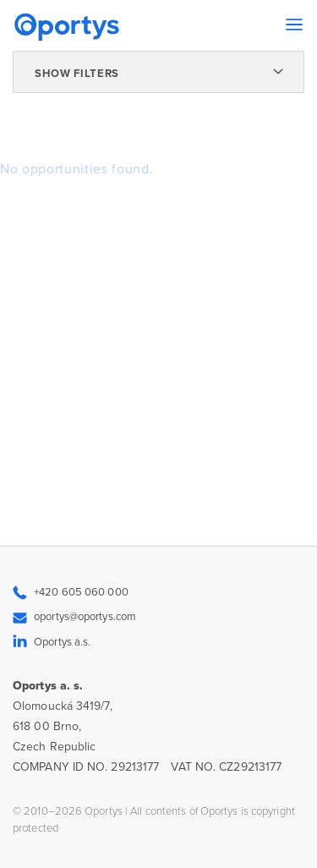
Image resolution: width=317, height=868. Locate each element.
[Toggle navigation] (294, 25)
